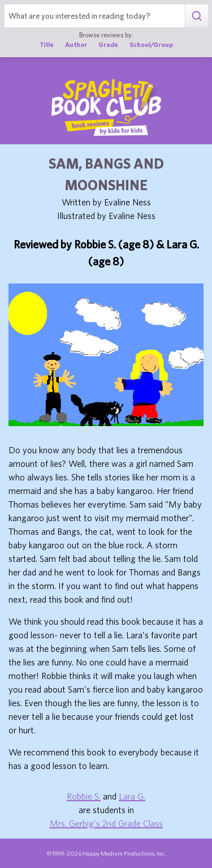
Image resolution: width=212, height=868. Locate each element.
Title (47, 44)
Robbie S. (84, 796)
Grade (108, 44)
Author (76, 44)
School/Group (151, 44)
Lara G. (132, 796)
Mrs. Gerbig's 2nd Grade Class (106, 823)
